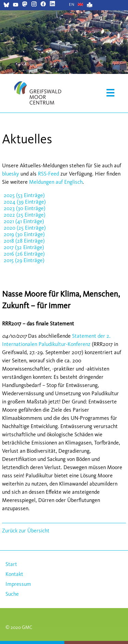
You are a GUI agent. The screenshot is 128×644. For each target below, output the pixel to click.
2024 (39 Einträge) (25, 202)
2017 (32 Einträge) (24, 247)
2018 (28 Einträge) (24, 241)
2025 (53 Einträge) (24, 195)
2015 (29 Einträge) (24, 260)
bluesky (11, 174)
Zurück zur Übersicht (26, 531)
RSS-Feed (48, 174)
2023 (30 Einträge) (25, 208)
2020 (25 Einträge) (25, 228)
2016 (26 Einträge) (24, 254)
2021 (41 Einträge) (24, 221)
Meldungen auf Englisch (56, 182)
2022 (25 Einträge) (25, 215)
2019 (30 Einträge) (24, 234)
